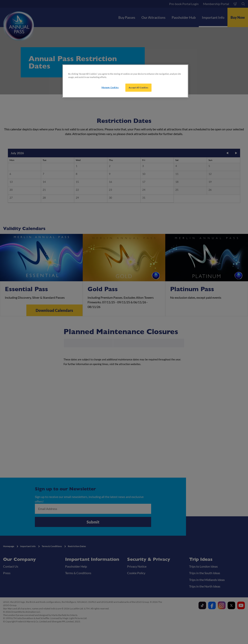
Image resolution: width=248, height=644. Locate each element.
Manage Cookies (110, 87)
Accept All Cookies (138, 88)
